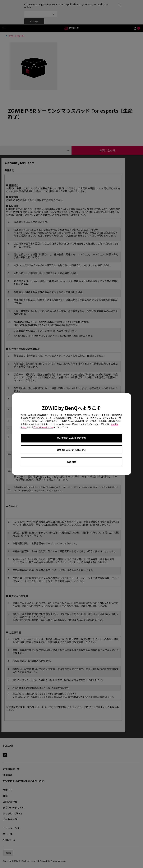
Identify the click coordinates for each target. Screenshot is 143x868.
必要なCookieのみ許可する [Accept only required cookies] (71, 450)
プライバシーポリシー (43, 427)
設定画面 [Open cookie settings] (71, 462)
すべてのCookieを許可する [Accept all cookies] (71, 438)
